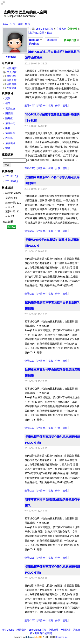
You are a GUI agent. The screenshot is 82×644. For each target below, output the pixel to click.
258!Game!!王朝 (45, 29)
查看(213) (30, 294)
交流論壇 (54, 630)
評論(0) (42, 106)
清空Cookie (8, 630)
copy (5, 16)
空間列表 (66, 630)
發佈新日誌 (70, 40)
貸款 (8, 98)
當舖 (8, 148)
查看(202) (30, 231)
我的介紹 (12, 80)
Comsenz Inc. (62, 637)
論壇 (20, 24)
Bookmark (8, 16)
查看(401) (30, 106)
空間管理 (72, 29)
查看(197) (30, 361)
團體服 (9, 113)
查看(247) (30, 168)
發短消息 (12, 76)
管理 (65, 106)
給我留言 (12, 68)
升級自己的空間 (43, 633)
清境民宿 (10, 133)
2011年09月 (12, 181)
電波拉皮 (10, 108)
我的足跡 (52, 40)
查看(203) (30, 491)
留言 (28, 24)
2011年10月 (12, 176)
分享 (58, 106)
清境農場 (10, 143)
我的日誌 (34, 40)
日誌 (5, 24)
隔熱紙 (9, 118)
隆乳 (8, 128)
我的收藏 (34, 44)
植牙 (8, 103)
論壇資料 (12, 84)
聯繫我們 (21, 630)
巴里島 (9, 138)
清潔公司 (10, 123)
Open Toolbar (5, 4)
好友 (13, 24)
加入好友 (12, 72)
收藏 (50, 106)
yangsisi (11, 57)
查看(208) (30, 558)
